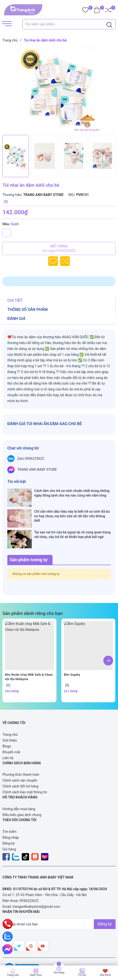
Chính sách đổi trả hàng (20, 762)
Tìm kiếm (10, 807)
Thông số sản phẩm (27, 310)
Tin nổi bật (17, 482)
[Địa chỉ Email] (59, 900)
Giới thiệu (10, 716)
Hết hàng (59, 248)
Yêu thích (105, 975)
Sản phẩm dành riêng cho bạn (33, 590)
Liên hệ (8, 734)
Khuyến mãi (11, 728)
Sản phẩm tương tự (29, 536)
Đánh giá (16, 319)
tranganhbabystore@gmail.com (37, 883)
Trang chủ (10, 711)
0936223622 (29, 877)
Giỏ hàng (9, 825)
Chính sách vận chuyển (20, 756)
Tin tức (82, 975)
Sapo (93, 954)
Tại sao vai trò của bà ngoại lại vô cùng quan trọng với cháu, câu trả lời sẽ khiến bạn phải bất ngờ (72, 520)
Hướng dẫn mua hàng (19, 785)
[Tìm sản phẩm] (69, 24)
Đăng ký (9, 819)
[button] (108, 637)
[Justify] (109, 24)
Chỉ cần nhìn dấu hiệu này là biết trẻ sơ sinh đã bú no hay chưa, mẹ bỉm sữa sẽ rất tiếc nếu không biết (72, 507)
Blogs (7, 722)
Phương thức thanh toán (21, 751)
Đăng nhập (11, 813)
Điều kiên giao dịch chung (22, 791)
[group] (59, 90)
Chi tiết (15, 301)
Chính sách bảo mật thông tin (25, 768)
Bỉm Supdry (72, 651)
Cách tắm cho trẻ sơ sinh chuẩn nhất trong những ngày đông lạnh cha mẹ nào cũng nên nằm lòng (72, 493)
